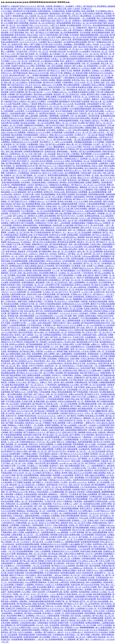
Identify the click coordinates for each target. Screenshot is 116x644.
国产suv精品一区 (79, 66)
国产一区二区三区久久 (103, 332)
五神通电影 (19, 613)
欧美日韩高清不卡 (102, 470)
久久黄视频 (58, 85)
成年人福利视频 (32, 116)
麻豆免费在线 (86, 16)
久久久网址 (11, 290)
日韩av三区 (44, 144)
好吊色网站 (51, 130)
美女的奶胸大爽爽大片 (48, 273)
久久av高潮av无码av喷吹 (68, 249)
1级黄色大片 (76, 68)
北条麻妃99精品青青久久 (86, 61)
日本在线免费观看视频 (73, 311)
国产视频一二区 (59, 90)
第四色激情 (48, 128)
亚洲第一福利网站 (71, 592)
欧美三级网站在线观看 (51, 204)
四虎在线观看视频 (85, 442)
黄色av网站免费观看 (33, 47)
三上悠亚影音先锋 (24, 518)
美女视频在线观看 (74, 25)
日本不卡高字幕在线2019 (71, 437)
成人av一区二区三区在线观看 (80, 232)
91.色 (31, 520)
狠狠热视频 (110, 194)
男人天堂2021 (74, 16)
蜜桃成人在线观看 (64, 80)
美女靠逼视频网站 (61, 56)
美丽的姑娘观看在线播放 (69, 121)
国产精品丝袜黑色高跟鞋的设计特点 (78, 59)
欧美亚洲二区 (60, 389)
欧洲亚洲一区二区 (98, 454)
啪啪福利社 (53, 494)
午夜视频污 (68, 197)
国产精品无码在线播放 (75, 168)
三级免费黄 (98, 554)
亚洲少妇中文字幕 (70, 432)
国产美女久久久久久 (74, 125)
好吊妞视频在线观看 (16, 97)
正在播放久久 (93, 397)
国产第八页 (34, 18)
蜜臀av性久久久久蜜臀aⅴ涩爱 (50, 104)
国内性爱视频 (29, 247)
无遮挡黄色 (23, 147)
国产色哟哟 (34, 37)
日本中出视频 (87, 575)
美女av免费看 (26, 99)
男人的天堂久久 (61, 301)
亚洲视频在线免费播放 (68, 409)
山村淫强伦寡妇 (75, 54)
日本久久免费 (105, 561)
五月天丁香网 (7, 528)
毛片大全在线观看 (17, 599)
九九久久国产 (98, 537)
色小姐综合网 (73, 52)
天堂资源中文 (92, 349)
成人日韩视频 (7, 156)
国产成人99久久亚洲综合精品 (45, 242)
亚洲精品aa (108, 551)
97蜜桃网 (11, 94)
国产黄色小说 (48, 606)
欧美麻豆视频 (39, 401)
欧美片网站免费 (23, 237)
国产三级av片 (39, 394)
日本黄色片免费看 (77, 56)
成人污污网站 (49, 373)
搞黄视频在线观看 (65, 47)
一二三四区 (32, 323)
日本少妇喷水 (31, 575)
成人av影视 (51, 442)
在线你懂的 (61, 587)
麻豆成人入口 (104, 28)
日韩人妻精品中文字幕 (72, 335)
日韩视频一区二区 (105, 213)
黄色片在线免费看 (45, 575)
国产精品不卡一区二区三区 (48, 106)
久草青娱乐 (41, 485)
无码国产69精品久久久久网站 (23, 66)
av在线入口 (33, 254)
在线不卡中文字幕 (79, 397)
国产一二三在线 (77, 106)
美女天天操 (6, 121)
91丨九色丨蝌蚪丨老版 (60, 347)
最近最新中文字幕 (34, 49)
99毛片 (42, 35)
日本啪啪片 (95, 356)
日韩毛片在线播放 (61, 109)
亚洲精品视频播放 (93, 623)
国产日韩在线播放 (63, 266)
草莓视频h (38, 87)
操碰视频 (81, 237)
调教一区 (58, 370)
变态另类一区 (89, 147)
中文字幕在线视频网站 (90, 318)
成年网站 (63, 182)
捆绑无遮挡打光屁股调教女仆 (49, 280)
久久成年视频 (68, 225)
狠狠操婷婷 (22, 192)
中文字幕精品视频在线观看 (81, 109)
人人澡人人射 (31, 40)
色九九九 (37, 85)
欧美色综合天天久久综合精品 (101, 73)
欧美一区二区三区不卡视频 (50, 37)
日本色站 (53, 254)
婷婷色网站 (65, 625)
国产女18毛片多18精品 (55, 125)
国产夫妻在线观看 (66, 275)
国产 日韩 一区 (40, 506)
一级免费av (74, 151)
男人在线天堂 (75, 292)
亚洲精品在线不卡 (72, 159)
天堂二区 (74, 116)
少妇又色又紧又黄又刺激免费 (64, 447)
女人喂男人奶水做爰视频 (46, 216)
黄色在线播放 (109, 166)
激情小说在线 (109, 201)
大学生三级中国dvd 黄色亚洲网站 (56, 349)
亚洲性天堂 (48, 192)
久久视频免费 (70, 639)
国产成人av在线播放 (57, 144)
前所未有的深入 (69, 366)
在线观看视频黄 (80, 354)
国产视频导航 (13, 313)
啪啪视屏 (77, 71)
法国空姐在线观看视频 (94, 211)
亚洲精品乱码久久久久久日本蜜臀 (25, 142)
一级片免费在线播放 (16, 87)
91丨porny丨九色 (36, 128)
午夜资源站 (62, 361)
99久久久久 (41, 616)
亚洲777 (9, 16)
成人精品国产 (57, 78)
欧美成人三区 (67, 263)
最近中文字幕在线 (68, 149)
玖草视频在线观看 (25, 221)
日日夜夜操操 (11, 618)
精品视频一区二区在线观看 (17, 444)
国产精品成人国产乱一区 (79, 601)
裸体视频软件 (65, 101)
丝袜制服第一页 (65, 49)
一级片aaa (57, 575)
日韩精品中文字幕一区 (29, 304)
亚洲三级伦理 (88, 275)
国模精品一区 (70, 73)
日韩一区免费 (87, 266)
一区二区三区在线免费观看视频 (48, 211)
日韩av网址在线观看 (81, 130)
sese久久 (95, 525)
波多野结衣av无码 (42, 256)
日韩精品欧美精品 (39, 182)
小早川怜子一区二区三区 (38, 52)
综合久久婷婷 (98, 166)
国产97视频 (64, 35)
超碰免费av (44, 116)
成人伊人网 (65, 106)
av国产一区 (78, 504)
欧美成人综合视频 (65, 201)
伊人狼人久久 (78, 49)
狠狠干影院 (23, 301)
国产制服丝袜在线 (21, 73)
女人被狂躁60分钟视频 (50, 61)
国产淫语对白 (91, 463)
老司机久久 (57, 375)
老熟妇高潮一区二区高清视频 (18, 504)
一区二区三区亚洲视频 (45, 123)
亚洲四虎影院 (23, 159)
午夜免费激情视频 (67, 497)
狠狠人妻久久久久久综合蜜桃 (16, 18)
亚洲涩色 (43, 18)
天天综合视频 (62, 16)
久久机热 (73, 123)
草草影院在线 (101, 535)
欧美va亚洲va (30, 311)
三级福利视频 (82, 447)
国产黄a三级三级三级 (34, 92)
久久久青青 (62, 180)
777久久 (49, 147)
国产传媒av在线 (23, 489)
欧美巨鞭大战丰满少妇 (29, 149)
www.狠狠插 (99, 266)
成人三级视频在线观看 (71, 320)
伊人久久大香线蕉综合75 (100, 630)
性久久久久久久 (28, 297)
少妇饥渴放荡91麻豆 (18, 113)
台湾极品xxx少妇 (16, 578)
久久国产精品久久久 (102, 511)
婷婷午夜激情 (36, 489)
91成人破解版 (74, 544)
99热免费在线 (54, 118)
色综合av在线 (103, 61)
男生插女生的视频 (28, 123)
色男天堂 (10, 206)
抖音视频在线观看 (31, 135)
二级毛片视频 (10, 240)
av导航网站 (75, 154)
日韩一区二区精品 (42, 187)
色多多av (39, 297)
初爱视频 (69, 428)
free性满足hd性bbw (69, 237)
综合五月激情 (52, 209)
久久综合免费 (31, 280)
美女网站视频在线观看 (66, 328)
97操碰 (103, 94)
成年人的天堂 (99, 132)
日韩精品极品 (71, 442)
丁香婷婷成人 (87, 437)
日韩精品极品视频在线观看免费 (41, 601)
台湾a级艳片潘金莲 (42, 59)
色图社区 (25, 163)
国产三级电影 (62, 318)
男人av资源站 (57, 197)
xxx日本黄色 (19, 111)
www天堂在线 (100, 185)
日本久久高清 (99, 611)
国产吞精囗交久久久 (60, 28)
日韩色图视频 (98, 171)
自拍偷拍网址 (7, 613)
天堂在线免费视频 (24, 566)
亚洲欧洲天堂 (82, 28)
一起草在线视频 (27, 249)
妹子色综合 (6, 230)
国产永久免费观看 (35, 192)
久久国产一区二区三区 (102, 144)
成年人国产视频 (18, 363)
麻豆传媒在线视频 (17, 385)
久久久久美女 (21, 382)
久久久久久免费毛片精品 (21, 628)
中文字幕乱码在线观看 (106, 304)
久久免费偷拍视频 (40, 99)
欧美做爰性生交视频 (84, 87)
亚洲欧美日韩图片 (19, 230)
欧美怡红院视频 (35, 82)
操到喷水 (31, 216)
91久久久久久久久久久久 (99, 513)
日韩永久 (25, 104)
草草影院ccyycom (72, 628)
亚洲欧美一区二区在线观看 (99, 482)
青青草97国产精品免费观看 (85, 330)
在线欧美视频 (48, 547)
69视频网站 (103, 49)
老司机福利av (78, 30)
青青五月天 (33, 444)
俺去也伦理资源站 (26, 332)
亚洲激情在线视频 (45, 109)
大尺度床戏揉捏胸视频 (55, 399)
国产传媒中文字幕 (39, 413)
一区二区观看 (38, 425)
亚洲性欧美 (16, 297)
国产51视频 (35, 44)
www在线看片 (85, 52)
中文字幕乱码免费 (41, 235)
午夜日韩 (73, 175)
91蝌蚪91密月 (15, 223)
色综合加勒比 (41, 313)
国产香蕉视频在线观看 (79, 75)
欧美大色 (82, 90)
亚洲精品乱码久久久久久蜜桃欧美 (29, 168)
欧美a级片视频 (82, 73)
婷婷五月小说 (99, 589)
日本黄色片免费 (18, 116)
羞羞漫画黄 (6, 80)
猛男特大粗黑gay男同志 (35, 97)
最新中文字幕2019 (17, 575)
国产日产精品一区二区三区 (12, 499)
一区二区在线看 (49, 154)
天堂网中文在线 (96, 518)
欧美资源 (79, 290)
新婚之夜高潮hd (91, 49)
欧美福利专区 (108, 40)
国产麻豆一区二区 (76, 254)
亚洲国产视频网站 (93, 182)
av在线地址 (45, 516)
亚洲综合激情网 (18, 121)
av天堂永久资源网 (89, 68)
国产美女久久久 (14, 328)
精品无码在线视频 (69, 561)
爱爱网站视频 (45, 330)
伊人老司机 (6, 330)
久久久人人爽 (85, 218)
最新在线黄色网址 (30, 225)
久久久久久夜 (68, 104)
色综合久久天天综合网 (74, 470)
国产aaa (25, 606)
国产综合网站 (51, 278)
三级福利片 (95, 180)
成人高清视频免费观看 (70, 32)
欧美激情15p (26, 71)
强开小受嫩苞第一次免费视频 (57, 406)
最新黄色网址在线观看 (28, 461)
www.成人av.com (66, 463)
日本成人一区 (57, 59)
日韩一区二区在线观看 (91, 63)
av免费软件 (35, 368)
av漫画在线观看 (53, 616)
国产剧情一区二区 (74, 587)
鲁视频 (63, 25)
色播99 (4, 359)
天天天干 (48, 525)
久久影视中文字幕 (79, 468)
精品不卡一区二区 (64, 21)
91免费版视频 (33, 144)
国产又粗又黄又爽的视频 (66, 411)
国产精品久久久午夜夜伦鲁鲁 (48, 32)
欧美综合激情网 (16, 637)
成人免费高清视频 (13, 354)
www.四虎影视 (96, 325)
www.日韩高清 (24, 618)
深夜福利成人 (104, 130)
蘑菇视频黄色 (59, 147)
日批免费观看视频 (86, 221)
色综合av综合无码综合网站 (79, 118)
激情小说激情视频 (21, 23)
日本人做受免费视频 (24, 13)
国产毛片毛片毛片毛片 (66, 216)
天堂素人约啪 (39, 221)
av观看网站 (10, 52)
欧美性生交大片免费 (58, 235)
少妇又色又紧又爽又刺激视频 (68, 228)
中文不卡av (87, 25)
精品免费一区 (97, 118)
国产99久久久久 (46, 166)
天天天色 (13, 273)
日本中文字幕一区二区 (92, 406)
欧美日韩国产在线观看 (80, 101)
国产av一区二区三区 (105, 123)
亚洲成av (96, 71)
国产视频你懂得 (45, 251)
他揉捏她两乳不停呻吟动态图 (96, 501)
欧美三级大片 (106, 542)
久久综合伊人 (39, 428)
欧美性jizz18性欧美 (83, 285)
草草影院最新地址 (71, 187)
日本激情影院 (107, 263)
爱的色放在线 (75, 18)
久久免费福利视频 (107, 354)
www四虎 (48, 542)
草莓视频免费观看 (19, 185)
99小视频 (105, 121)
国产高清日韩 (67, 387)
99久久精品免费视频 (92, 247)
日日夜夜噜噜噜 (35, 606)
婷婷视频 (56, 475)
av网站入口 (91, 230)
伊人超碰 (5, 385)
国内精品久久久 (42, 185)
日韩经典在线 (53, 182)
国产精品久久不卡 (42, 178)
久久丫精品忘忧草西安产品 (54, 87)
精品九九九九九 (84, 178)
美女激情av (35, 80)
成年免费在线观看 (27, 316)
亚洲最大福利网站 (73, 11)
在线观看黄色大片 (47, 228)
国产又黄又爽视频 (108, 356)
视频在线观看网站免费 (89, 35)
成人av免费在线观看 (104, 628)
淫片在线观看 (85, 32)
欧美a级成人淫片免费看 (95, 416)
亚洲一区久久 (61, 589)
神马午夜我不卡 (23, 161)
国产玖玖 (13, 632)
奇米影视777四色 (14, 285)
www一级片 (110, 156)
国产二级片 (45, 337)
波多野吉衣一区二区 (34, 423)
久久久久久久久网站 (74, 147)
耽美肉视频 (41, 66)
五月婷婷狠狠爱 (69, 261)
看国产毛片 (93, 28)
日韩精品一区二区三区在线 (31, 389)
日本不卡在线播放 (107, 520)
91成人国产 (83, 425)
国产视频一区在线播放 (48, 359)
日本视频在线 (58, 635)
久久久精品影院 (107, 216)
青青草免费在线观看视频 (58, 175)
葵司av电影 (76, 461)
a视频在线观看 (46, 475)
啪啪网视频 (78, 299)
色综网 (21, 90)
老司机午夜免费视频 (37, 147)
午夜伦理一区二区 (80, 97)
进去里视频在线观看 (93, 259)
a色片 (38, 21)
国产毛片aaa (30, 363)
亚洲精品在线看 (65, 520)
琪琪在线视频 (13, 513)
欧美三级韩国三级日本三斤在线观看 (40, 266)
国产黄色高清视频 (64, 599)
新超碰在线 (9, 49)
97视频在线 (81, 230)
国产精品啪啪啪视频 (34, 344)
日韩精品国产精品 (26, 56)
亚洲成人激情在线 (91, 309)
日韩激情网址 (68, 82)
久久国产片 (42, 175)
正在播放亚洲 (84, 449)
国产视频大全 (104, 494)
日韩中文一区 (57, 637)
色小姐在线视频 (45, 504)
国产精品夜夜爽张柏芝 (59, 244)
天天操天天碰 (22, 52)
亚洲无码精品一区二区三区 (33, 63)
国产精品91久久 (54, 71)
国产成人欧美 (38, 542)
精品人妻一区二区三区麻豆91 (16, 82)
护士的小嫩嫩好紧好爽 (98, 411)
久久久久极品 (7, 11)
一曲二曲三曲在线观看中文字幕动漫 (87, 140)
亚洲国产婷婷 (26, 409)
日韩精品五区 (64, 359)
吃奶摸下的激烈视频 (18, 439)
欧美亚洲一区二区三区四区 (15, 144)
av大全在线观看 (66, 142)
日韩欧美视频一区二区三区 (62, 240)
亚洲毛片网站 (107, 504)
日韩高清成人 (87, 611)
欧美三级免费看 (88, 11)
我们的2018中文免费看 (52, 82)
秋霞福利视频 (96, 161)
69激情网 (107, 370)
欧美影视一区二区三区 (59, 75)
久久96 (14, 192)
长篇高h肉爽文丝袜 (18, 294)
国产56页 (40, 311)
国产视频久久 (38, 482)
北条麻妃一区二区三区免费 (12, 125)
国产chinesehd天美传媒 (90, 585)
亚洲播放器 (8, 447)
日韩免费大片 (19, 40)
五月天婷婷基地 (105, 282)
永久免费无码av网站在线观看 (75, 42)
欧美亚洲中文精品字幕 (21, 80)
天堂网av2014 (76, 294)
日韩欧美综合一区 (17, 154)
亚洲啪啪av (31, 616)
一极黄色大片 (90, 423)
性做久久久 (87, 294)
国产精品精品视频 (71, 373)
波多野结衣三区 (46, 380)
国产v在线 (81, 328)
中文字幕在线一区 (58, 256)
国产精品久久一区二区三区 (15, 21)
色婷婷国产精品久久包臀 (99, 199)
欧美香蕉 (106, 259)
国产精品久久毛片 (38, 163)
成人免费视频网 (8, 168)
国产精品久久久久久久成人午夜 (30, 373)
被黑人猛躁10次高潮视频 (95, 475)
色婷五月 (52, 16)
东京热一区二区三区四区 (58, 18)
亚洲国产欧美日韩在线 (27, 416)
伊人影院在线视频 (89, 280)
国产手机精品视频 (94, 78)
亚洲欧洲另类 (99, 509)
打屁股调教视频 (32, 456)
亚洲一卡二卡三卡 (108, 180)
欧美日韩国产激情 (88, 368)
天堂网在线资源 (58, 11)
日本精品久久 (7, 430)
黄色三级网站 (50, 354)
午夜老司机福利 (52, 35)
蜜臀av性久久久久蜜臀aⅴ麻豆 (84, 213)
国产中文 (53, 468)
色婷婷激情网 (38, 525)
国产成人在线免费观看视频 (87, 149)
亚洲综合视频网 (57, 187)
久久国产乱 (6, 185)
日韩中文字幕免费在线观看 (50, 304)
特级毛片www (94, 373)
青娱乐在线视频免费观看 (45, 318)
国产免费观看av (31, 90)
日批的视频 (51, 511)
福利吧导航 (29, 59)
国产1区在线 (24, 547)
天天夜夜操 (76, 266)
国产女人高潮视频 (19, 330)
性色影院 (34, 468)
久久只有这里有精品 (89, 487)
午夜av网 (13, 580)
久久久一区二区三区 (91, 54)
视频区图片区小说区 (36, 230)
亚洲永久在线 (22, 259)
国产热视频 (93, 382)
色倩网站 (81, 416)
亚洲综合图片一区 (98, 449)
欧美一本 (31, 68)
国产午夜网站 (29, 78)
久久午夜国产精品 (43, 78)
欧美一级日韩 (54, 382)
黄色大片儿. (99, 87)
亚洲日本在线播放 (107, 309)
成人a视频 (58, 368)
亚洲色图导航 (107, 182)
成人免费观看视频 (72, 173)
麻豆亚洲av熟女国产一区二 (20, 75)
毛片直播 (68, 316)
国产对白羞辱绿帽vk (24, 94)
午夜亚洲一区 (106, 461)
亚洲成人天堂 (52, 520)
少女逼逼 (18, 209)
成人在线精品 (52, 401)
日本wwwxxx (35, 140)
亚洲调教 (88, 589)
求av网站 (81, 123)
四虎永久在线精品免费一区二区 (71, 401)
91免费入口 (68, 504)
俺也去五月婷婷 (29, 209)
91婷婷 (83, 94)
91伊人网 (99, 92)
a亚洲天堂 (17, 194)
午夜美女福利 (86, 173)
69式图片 (87, 99)
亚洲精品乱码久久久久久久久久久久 (62, 506)
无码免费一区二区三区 (68, 556)
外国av (54, 392)
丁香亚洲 (33, 104)
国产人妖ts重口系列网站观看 (18, 387)
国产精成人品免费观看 (88, 494)
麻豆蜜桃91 (87, 71)
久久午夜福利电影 (41, 13)
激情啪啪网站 (83, 411)
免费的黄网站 (106, 373)
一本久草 (40, 639)
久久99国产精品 (11, 332)
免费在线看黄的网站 (37, 261)
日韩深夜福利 (31, 121)
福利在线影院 (80, 197)
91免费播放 (56, 516)
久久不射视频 (99, 142)
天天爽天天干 (80, 135)
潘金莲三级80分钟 (39, 71)
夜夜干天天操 (67, 71)
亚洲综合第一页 (90, 568)
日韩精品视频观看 (34, 356)
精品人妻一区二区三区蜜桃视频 (79, 144)
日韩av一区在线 (92, 44)
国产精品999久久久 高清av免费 (86, 240)
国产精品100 (33, 359)
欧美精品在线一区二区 (58, 332)
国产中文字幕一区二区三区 (42, 299)
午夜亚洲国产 (53, 313)
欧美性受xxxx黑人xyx (73, 171)
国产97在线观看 (28, 223)
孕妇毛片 (80, 278)
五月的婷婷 (74, 35)
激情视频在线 (64, 385)
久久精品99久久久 (98, 639)
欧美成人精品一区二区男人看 (58, 206)
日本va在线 (104, 35)
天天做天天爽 (28, 194)
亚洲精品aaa (53, 247)
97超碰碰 (19, 59)
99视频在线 (97, 232)
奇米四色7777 (42, 363)
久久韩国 (24, 478)
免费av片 (44, 382)
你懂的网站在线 (81, 382)
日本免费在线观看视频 (62, 528)
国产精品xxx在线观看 (33, 613)
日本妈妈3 (41, 209)
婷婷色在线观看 (21, 128)
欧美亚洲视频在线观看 (101, 32)
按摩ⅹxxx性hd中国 (76, 394)
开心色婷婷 (12, 147)
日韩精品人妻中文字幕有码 (44, 306)
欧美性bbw (40, 585)
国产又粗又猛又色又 (16, 85)
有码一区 (72, 230)
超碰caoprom (47, 85)
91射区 (37, 194)
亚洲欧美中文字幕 (13, 63)
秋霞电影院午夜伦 (85, 547)
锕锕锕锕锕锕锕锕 (76, 156)
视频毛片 (95, 99)
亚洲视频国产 (109, 554)
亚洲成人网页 (69, 344)
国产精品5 (17, 204)
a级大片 (61, 632)
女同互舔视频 (89, 290)
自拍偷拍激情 (61, 230)
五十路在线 (99, 113)
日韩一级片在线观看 (55, 66)
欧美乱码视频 (107, 247)
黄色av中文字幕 (57, 73)
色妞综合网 (57, 225)
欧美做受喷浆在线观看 (90, 542)
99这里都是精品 (67, 285)
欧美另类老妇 (21, 35)
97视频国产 (47, 423)
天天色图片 (6, 61)
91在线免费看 (53, 101)
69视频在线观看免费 (69, 204)
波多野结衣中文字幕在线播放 (25, 11)
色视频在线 (32, 449)
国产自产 (92, 42)
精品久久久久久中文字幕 (39, 73)
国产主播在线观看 (70, 449)
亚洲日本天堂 (11, 416)
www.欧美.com (50, 351)
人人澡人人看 (87, 292)
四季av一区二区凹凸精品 (54, 168)
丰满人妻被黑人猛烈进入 (90, 121)
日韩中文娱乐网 (39, 592)
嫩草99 (93, 304)
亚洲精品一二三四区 (78, 618)
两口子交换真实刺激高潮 (41, 232)
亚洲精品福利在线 (9, 159)
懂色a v (27, 44)
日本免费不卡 (10, 13)
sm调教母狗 (103, 163)
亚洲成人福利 (99, 82)
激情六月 (61, 442)
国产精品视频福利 (49, 47)
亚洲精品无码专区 (27, 378)
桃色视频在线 (72, 90)
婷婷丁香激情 (105, 187)
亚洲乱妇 (68, 66)
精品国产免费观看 (106, 135)
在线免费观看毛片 (59, 340)
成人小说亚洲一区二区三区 (36, 16)
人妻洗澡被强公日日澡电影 (74, 78)
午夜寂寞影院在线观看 (71, 611)
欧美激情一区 (10, 166)
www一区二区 (12, 190)
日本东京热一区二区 (99, 52)
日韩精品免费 (62, 156)
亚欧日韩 (83, 373)
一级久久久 (29, 499)
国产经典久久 (7, 218)
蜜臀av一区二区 (62, 123)
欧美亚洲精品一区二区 (81, 161)
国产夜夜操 (91, 123)
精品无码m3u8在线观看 (43, 94)
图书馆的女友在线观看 (55, 163)
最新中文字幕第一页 (86, 175)
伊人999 (54, 49)
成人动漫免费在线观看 (51, 437)
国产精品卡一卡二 (45, 190)
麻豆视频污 (83, 116)
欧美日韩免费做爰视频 (70, 516)
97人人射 (56, 270)
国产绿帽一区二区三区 (38, 451)
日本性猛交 (84, 313)
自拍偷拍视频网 (101, 197)
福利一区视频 (79, 316)
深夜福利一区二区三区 (97, 209)
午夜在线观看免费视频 (96, 204)
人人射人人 (110, 111)
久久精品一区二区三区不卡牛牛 (56, 292)
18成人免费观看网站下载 (49, 149)
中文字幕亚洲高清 (84, 270)
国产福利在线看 (63, 294)
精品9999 (89, 237)
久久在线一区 (91, 608)
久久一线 (39, 335)
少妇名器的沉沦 (8, 523)
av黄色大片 (61, 416)
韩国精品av (103, 21)
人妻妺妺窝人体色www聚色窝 (93, 85)
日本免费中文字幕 (29, 218)
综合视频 (59, 373)
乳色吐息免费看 (81, 209)
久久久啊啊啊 (108, 78)
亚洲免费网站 (37, 354)
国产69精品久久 (76, 418)
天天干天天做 (82, 261)
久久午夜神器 (51, 201)
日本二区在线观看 (52, 625)
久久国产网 (102, 463)
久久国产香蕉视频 (83, 344)
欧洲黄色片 (61, 594)
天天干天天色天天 (17, 589)
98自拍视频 (9, 111)
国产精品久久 (99, 294)
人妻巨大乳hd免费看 (53, 611)
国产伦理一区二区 (107, 159)
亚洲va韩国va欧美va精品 (40, 159)
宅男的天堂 (40, 399)
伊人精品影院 (92, 282)
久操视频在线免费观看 (91, 461)
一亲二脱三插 (92, 135)
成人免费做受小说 (8, 625)
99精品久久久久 (64, 468)
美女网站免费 (24, 30)
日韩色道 (46, 49)
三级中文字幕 (66, 40)
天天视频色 (44, 54)
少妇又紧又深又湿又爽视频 (42, 161)
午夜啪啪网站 (106, 240)
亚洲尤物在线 (31, 106)
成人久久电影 (91, 444)
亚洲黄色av (77, 21)
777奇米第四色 (88, 273)
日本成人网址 (96, 244)
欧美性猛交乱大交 (99, 218)
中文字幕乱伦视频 (13, 401)
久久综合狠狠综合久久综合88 (38, 111)
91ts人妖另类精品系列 (45, 316)
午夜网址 (93, 313)
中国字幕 (39, 351)
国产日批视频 (81, 580)
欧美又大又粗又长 (54, 261)
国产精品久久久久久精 (57, 99)
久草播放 (58, 128)
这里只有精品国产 (8, 137)
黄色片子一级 (20, 49)
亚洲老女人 (63, 254)
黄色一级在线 (22, 366)
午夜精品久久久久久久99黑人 (41, 478)
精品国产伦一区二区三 (36, 530)
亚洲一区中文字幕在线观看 (62, 111)
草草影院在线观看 (25, 306)
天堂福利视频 (57, 132)
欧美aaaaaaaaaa (14, 242)
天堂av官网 (71, 87)
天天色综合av (92, 363)
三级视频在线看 (108, 623)
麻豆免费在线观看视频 (20, 299)
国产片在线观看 (47, 370)
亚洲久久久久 (7, 73)
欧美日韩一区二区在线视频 (42, 420)
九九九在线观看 (19, 530)
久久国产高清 (48, 489)
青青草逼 (18, 347)
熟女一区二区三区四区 (91, 80)
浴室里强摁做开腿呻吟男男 (59, 68)
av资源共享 (89, 156)
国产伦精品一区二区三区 (72, 13)
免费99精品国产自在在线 (48, 121)
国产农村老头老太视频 (95, 111)
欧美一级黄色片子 (68, 61)
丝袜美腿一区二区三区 (35, 487)
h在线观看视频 (85, 235)
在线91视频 (75, 359)
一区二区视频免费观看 (103, 366)
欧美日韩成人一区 (42, 499)
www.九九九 (82, 482)
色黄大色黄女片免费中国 (93, 13)
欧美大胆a (94, 389)
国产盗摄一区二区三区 (71, 280)
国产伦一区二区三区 (92, 263)
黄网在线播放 (62, 151)
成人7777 (94, 399)
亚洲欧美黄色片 (45, 90)
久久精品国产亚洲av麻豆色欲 (32, 199)
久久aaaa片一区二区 (24, 240)
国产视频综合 (84, 180)
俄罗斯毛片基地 (93, 94)
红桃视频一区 (99, 575)
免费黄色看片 (96, 40)
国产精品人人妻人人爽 (62, 30)
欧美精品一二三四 (77, 137)
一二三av (47, 92)
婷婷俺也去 (18, 225)
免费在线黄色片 (50, 309)
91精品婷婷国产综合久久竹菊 (58, 259)
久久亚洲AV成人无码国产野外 (92, 439)
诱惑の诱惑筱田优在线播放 (52, 171)
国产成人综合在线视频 (100, 601)
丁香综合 (31, 21)
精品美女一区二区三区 (86, 242)
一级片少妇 (6, 249)
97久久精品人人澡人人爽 (88, 561)
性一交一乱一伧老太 (65, 378)
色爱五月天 (44, 254)
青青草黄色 (110, 428)
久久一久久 (108, 118)
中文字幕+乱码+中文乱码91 (52, 44)
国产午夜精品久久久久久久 (48, 40)
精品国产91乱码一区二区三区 (39, 28)
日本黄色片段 (34, 61)
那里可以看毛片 (60, 323)
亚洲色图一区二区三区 (89, 159)
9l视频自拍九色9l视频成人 (35, 125)
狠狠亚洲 (22, 251)
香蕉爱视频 (67, 444)
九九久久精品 (106, 44)
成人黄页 (97, 59)
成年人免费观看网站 (64, 354)
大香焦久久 (44, 135)
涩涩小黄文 (87, 171)
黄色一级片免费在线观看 (79, 244)
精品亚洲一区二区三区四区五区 (43, 23)
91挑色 (21, 256)
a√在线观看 (34, 337)
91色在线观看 (69, 132)
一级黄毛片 (63, 494)
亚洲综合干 (54, 466)
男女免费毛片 (45, 142)
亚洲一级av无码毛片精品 (83, 47)
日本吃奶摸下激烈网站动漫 (17, 570)
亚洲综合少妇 (58, 628)
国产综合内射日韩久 (75, 589)
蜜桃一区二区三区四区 (10, 404)
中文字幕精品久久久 (72, 368)
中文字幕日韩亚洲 (76, 380)
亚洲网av (13, 228)
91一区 (72, 28)
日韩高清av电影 (8, 178)
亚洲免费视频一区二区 (25, 399)
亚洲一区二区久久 (78, 349)
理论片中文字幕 (79, 530)
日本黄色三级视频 (48, 80)
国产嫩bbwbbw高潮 (38, 237)
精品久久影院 (19, 106)
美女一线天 (30, 32)
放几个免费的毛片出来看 (85, 578)
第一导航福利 (42, 342)
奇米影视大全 (36, 173)
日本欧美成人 (11, 301)
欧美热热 (68, 363)
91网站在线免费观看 (91, 375)
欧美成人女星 (20, 206)
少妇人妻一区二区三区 (10, 389)
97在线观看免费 (65, 530)
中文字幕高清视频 (17, 32)
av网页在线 (88, 311)
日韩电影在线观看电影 (52, 335)
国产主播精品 (19, 430)
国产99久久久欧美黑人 (101, 235)
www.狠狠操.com (107, 71)
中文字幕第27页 (85, 556)
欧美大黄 (82, 570)
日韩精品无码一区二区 (25, 608)
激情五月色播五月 (50, 275)
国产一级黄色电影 (48, 539)
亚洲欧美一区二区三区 (13, 175)
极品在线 (6, 294)
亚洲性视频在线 (44, 11)
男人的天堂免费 (97, 225)
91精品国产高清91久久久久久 (72, 413)
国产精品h (29, 256)
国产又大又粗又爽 (66, 209)
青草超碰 (108, 13)
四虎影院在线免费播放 (53, 311)
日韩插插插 (20, 487)
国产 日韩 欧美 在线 (9, 90)
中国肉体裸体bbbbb (28, 442)
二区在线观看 (65, 223)
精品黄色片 (89, 470)
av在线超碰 (80, 608)
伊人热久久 (108, 340)
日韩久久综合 (58, 173)
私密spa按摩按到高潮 (10, 42)
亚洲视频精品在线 (108, 116)
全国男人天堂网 (50, 180)
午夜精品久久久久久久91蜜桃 (39, 132)
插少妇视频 (21, 275)
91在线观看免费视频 (18, 325)
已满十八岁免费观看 (75, 423)
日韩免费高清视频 (29, 213)
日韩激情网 (64, 116)
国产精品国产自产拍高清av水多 (35, 287)
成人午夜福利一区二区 (59, 54)
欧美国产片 (16, 140)
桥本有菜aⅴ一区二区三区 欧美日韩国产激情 (90, 23)
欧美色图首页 (101, 125)
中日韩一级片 (53, 223)
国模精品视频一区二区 (94, 128)
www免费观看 (89, 125)
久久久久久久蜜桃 (81, 201)
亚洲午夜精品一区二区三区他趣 (70, 309)
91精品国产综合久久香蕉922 (16, 101)
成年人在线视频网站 (77, 282)
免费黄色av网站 (54, 237)
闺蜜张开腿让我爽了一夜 (16, 68)
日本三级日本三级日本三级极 (97, 380)
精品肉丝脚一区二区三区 (24, 437)
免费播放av (105, 478)
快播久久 (94, 130)
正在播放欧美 (91, 337)
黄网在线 (29, 87)
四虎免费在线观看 (68, 573)
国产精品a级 (39, 411)
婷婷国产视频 (62, 351)
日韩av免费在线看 (61, 525)
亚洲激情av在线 (26, 235)
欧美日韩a (76, 80)
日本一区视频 (28, 463)
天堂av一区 (89, 413)
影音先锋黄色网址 (36, 501)
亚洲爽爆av (68, 44)
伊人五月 (29, 85)
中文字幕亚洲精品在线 (91, 320)
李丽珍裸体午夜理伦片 (25, 178)
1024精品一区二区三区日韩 (19, 232)
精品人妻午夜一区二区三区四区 (47, 620)
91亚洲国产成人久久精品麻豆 (51, 42)
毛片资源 (13, 30)
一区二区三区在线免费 (96, 451)
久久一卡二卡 (47, 140)
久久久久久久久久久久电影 (104, 228)
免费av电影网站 (100, 473)
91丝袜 (12, 259)
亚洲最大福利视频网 (41, 75)
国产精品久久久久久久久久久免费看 (68, 325)
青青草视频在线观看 (81, 40)
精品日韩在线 (98, 109)
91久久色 (40, 625)
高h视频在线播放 (79, 223)
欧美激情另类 (88, 573)
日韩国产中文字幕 (8, 161)
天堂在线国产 (58, 439)
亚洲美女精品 (109, 254)
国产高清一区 (106, 54)
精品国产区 (46, 447)
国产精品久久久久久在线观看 (35, 397)
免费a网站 (89, 30)
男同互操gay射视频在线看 (50, 263)
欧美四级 (53, 623)
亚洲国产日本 (63, 418)
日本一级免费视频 (77, 478)
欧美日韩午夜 (104, 363)
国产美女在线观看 (43, 347)
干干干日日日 (43, 218)
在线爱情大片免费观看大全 (96, 56)
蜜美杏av (33, 492)
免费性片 (105, 344)
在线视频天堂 (73, 518)
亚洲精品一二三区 (64, 130)
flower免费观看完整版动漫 (27, 263)
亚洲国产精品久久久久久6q (13, 118)
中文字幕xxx (51, 328)
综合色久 (94, 456)
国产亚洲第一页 (85, 537)
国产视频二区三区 (11, 180)
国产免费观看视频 (99, 549)
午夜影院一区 (33, 113)
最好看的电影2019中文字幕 (27, 166)
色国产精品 (28, 394)
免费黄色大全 (22, 290)
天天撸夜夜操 (24, 173)
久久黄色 (64, 482)
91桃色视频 (8, 494)
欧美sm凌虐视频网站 (93, 106)
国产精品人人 (34, 382)
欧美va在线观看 (96, 201)
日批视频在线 (103, 230)
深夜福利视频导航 (90, 21)
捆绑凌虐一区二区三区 (89, 187)
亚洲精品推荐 (93, 354)
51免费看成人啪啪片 (52, 297)
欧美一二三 (18, 247)
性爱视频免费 (104, 37)
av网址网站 (96, 635)
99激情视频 (34, 228)
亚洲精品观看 (73, 235)
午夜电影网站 (108, 59)
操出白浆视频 (17, 135)
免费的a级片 (108, 140)
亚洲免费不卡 (21, 356)
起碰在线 (102, 432)
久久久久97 (62, 113)
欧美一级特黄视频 (40, 409)
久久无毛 (5, 75)
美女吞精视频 (80, 104)
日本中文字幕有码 (36, 366)
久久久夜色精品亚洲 (21, 156)
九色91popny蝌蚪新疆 (91, 256)
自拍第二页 (74, 525)
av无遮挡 (111, 368)
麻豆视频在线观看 (85, 409)
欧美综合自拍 (41, 68)
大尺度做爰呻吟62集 (54, 592)
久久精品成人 (106, 97)
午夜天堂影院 (79, 111)
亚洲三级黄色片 (32, 380)
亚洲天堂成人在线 (48, 21)
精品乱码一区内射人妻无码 (41, 30)
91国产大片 (55, 25)
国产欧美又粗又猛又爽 (29, 320)
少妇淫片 (31, 185)
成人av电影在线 (80, 287)
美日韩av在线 (100, 221)
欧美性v (18, 335)
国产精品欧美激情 (56, 578)
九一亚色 (55, 142)
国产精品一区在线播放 (33, 558)
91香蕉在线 (67, 199)
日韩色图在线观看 (89, 558)
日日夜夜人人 (33, 466)
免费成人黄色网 (23, 468)
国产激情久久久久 (19, 392)
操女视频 (80, 566)
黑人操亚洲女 (71, 492)
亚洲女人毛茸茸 (49, 156)
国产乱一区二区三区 (53, 487)
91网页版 (84, 301)
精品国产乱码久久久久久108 (36, 118)
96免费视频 (83, 192)
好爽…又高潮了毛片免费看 (15, 28)
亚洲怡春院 (83, 513)
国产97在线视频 (71, 356)
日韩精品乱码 (41, 223)
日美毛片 (82, 204)
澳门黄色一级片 (83, 639)
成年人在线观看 (74, 323)
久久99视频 (8, 23)
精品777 (99, 290)
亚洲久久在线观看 (26, 187)
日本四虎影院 (104, 456)
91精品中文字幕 (17, 311)
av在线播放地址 (92, 137)
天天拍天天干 (15, 213)
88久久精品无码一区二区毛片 (97, 168)
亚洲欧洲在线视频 (105, 328)
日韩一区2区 (48, 389)
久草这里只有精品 (52, 482)
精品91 (7, 428)
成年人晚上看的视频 (14, 151)
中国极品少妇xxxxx (59, 92)
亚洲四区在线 (50, 151)
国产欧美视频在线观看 (26, 625)
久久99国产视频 (41, 480)
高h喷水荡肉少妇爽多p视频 (69, 535)
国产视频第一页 (30, 175)
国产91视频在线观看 (105, 401)
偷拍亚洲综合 (55, 13)
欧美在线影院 (43, 492)
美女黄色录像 (94, 116)
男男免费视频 (80, 44)
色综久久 (42, 523)
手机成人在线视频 (15, 397)
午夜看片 (28, 425)
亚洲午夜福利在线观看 (11, 182)
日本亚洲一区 (19, 447)
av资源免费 (20, 380)
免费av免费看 (51, 97)
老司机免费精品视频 (76, 182)
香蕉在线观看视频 (64, 23)
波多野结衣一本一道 (9, 256)
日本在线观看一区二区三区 (33, 285)
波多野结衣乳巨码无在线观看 (85, 480)
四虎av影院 (6, 299)
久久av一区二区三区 (20, 61)
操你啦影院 (78, 263)
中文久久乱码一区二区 (84, 82)
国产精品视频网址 (99, 485)
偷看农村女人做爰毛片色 (45, 378)
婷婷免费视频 (90, 613)
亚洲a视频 (5, 311)
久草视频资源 (59, 190)
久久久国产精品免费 (12, 104)
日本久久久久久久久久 (39, 387)
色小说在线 (70, 163)
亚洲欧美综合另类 (104, 42)
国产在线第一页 (32, 54)
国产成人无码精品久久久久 (17, 254)
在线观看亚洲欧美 (48, 532)
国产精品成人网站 (27, 351)
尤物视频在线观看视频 (83, 142)
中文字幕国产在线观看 (22, 482)
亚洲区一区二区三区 (87, 249)
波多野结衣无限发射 (48, 113)
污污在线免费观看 (9, 306)
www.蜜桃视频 (63, 532)
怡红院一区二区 (83, 420)
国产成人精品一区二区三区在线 (64, 178)
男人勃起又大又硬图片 (37, 101)
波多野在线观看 (78, 259)
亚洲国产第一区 (62, 601)
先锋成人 (45, 430)
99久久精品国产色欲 (25, 25)
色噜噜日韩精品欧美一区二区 (61, 287)
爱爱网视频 (54, 116)
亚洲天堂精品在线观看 (74, 613)
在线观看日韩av (57, 159)
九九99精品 (37, 473)
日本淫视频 (35, 513)
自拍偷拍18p (99, 30)
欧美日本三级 (99, 606)
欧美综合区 (72, 180)
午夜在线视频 (45, 392)
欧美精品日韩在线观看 (15, 280)
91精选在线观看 (31, 494)
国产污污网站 (76, 406)
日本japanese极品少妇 (52, 268)
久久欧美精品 (34, 171)
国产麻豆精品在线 (24, 604)
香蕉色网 (111, 209)
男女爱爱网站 (103, 330)
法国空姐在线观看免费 (33, 268)
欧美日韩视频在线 (84, 166)
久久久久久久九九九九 (28, 42)
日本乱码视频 (74, 301)
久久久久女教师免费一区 (103, 154)
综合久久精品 (33, 35)
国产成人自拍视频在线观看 (90, 151)
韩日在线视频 (82, 194)
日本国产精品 (11, 337)
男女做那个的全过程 (58, 52)
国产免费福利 (24, 470)
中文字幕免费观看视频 (43, 56)
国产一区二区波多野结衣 (90, 604)
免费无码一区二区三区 (19, 171)
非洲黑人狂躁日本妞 (20, 37)
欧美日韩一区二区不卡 (93, 254)
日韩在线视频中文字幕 (96, 104)
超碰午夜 (22, 580)
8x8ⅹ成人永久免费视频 (16, 132)
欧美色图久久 (48, 613)
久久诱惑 (17, 218)
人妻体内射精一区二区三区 (100, 75)
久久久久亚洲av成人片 (11, 197)
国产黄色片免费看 (35, 180)
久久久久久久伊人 (42, 25)
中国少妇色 (94, 392)
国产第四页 (72, 416)
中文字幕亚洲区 (28, 211)
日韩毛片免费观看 (17, 92)
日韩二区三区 (79, 463)
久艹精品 (14, 428)
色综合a (41, 406)
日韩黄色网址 (36, 156)
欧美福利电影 (93, 66)
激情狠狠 (64, 118)
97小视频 (78, 275)
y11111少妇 (59, 316)
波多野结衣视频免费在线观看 (28, 544)
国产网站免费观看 (13, 163)
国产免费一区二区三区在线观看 (93, 385)
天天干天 (89, 554)
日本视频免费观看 (64, 97)
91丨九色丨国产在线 (16, 54)
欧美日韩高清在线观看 (35, 278)
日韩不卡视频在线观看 (11, 211)
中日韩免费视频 (26, 428)
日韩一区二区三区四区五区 (57, 282)
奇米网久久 (66, 268)
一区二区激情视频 (88, 18)
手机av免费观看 (101, 190)
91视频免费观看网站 (107, 382)
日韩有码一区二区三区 (71, 575)
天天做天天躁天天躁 (85, 366)
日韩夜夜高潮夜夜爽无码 (34, 151)
